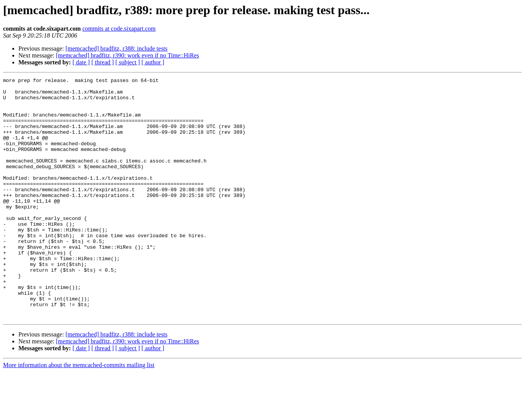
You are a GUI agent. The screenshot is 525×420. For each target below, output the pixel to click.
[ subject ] (128, 62)
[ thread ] (103, 62)
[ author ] (153, 62)
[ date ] (81, 62)
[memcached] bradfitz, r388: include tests (117, 48)
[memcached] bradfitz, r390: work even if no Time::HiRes (128, 55)
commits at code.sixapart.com (119, 29)
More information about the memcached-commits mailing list (79, 413)
